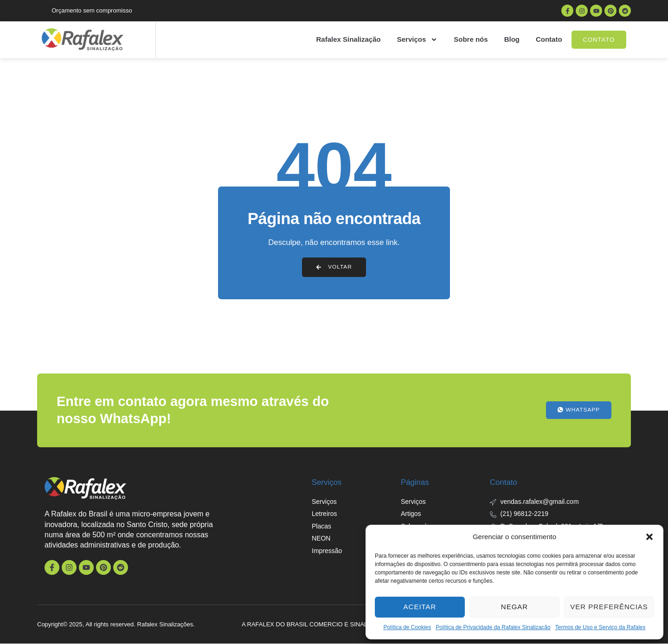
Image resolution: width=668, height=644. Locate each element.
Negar (514, 607)
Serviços (417, 40)
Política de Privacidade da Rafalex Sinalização (493, 627)
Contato (549, 39)
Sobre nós (471, 39)
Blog (512, 39)
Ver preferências (609, 607)
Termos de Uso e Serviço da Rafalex (601, 627)
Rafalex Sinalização (348, 39)
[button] (649, 537)
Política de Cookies (408, 627)
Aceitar (420, 607)
